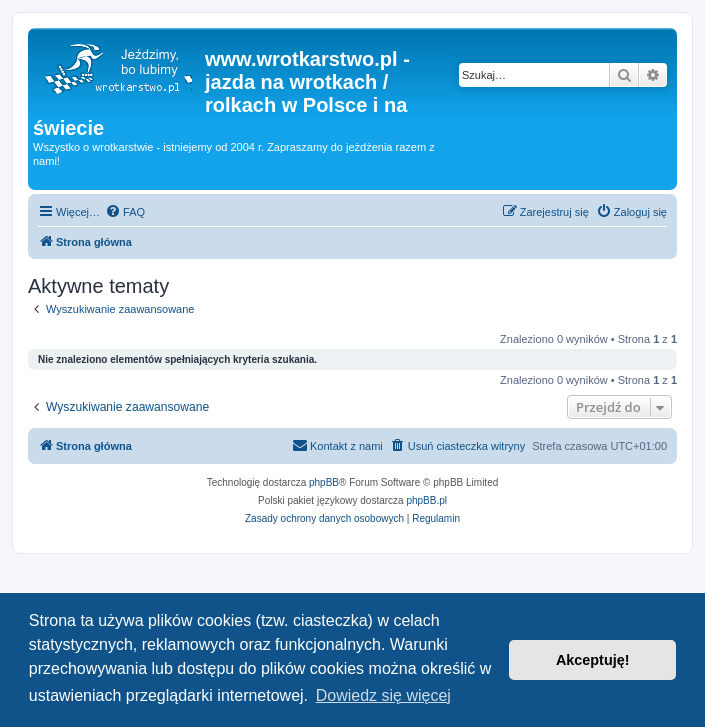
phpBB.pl (426, 500)
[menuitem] (125, 212)
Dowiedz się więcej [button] (383, 695)
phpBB (324, 482)
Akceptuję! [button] (593, 660)
